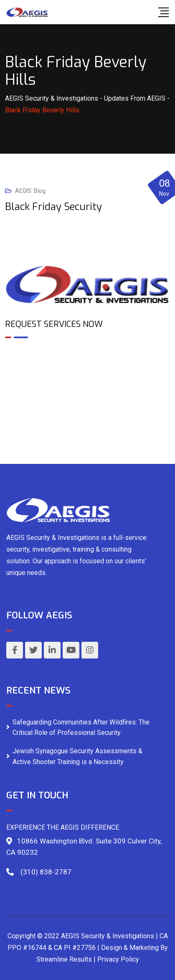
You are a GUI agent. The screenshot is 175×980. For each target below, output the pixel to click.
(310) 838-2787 (46, 872)
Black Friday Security (53, 207)
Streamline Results (64, 959)
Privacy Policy (118, 959)
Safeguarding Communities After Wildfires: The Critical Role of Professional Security (81, 728)
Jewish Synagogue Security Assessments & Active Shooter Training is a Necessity (77, 756)
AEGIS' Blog (30, 191)
